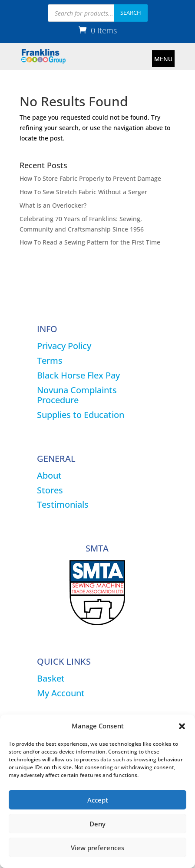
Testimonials (63, 504)
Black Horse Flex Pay (78, 375)
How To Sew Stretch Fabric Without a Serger (83, 192)
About (49, 475)
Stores (50, 490)
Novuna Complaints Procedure (77, 395)
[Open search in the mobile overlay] (98, 13)
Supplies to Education (81, 415)
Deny (97, 824)
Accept (98, 800)
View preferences (97, 848)
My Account (61, 693)
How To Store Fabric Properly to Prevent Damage (90, 178)
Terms (50, 361)
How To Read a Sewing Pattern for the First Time (90, 242)
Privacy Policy (64, 346)
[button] (182, 726)
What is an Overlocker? (53, 205)
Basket (51, 678)
